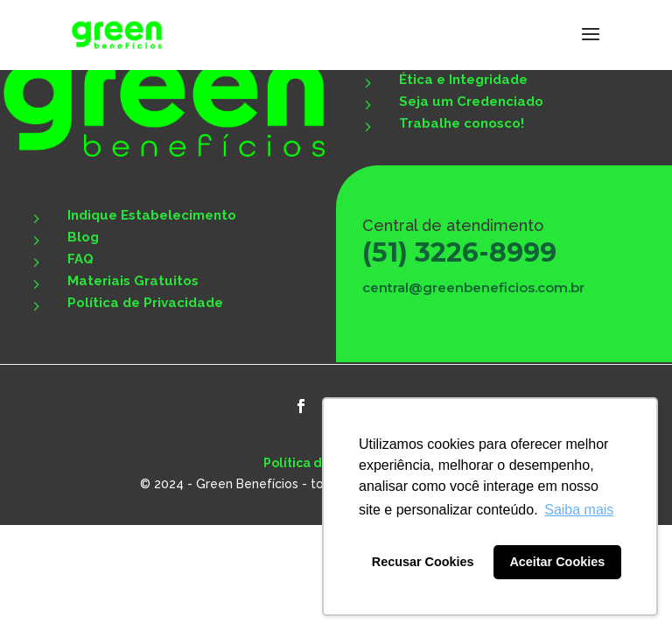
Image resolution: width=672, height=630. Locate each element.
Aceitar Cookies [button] (557, 562)
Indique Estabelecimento (152, 215)
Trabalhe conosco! (462, 123)
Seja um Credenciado (471, 101)
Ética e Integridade (463, 80)
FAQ (80, 259)
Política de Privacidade (145, 303)
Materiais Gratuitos (133, 281)
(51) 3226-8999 (459, 252)
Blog (83, 237)
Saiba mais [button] (579, 510)
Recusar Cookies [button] (423, 562)
